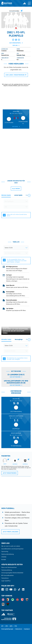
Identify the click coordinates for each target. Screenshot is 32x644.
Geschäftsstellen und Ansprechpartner (12, 549)
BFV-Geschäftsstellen (8, 575)
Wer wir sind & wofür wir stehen (11, 546)
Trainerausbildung (7, 570)
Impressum (27, 629)
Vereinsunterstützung (8, 554)
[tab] (6, 196)
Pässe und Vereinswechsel (9, 567)
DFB (7, 626)
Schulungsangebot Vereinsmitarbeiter (12, 573)
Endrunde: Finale (21, 55)
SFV (2, 626)
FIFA (16, 626)
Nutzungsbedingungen (7, 629)
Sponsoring (5, 551)
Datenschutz (19, 629)
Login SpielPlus (6, 581)
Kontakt (4, 559)
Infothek (4, 557)
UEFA (11, 626)
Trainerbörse (5, 578)
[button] (13, 40)
